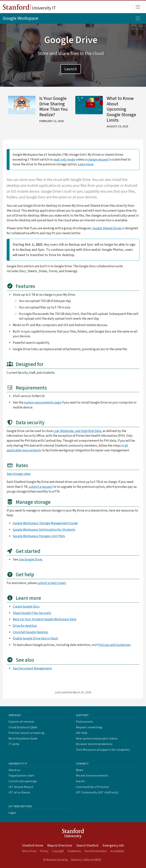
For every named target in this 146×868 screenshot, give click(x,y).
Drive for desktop (25, 626)
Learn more (86, 164)
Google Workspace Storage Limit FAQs (39, 536)
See (16, 668)
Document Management (35, 668)
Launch (71, 69)
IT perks (14, 744)
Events (80, 781)
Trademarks (74, 851)
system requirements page (42, 402)
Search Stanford (87, 846)
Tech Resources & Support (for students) (103, 750)
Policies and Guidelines (114, 645)
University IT (29, 8)
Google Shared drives (107, 228)
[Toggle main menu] (138, 7)
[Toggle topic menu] (138, 18)
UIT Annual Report (21, 787)
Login (12, 813)
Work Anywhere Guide (23, 739)
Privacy (44, 851)
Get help (82, 733)
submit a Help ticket (52, 583)
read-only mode (64, 160)
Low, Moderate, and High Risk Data (77, 431)
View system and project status (97, 739)
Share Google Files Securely (32, 613)
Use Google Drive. (31, 559)
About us (14, 770)
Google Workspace (21, 18)
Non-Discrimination (96, 851)
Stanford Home (33, 846)
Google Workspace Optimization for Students (44, 530)
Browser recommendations (94, 744)
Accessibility (117, 851)
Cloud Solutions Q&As (23, 727)
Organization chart (21, 776)
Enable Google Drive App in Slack (35, 638)
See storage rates (19, 474)
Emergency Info (113, 846)
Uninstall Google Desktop (30, 632)
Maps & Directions (60, 846)
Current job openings (23, 781)
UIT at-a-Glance (19, 792)
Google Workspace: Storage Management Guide (45, 523)
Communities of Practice (92, 787)
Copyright (58, 851)
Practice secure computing (26, 733)
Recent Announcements (92, 776)
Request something (89, 727)
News (80, 770)
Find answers (85, 722)
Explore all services (21, 722)
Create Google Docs (26, 607)
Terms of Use (29, 851)
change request (98, 160)
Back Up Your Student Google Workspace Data (44, 619)
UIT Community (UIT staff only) (97, 792)
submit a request (41, 487)
